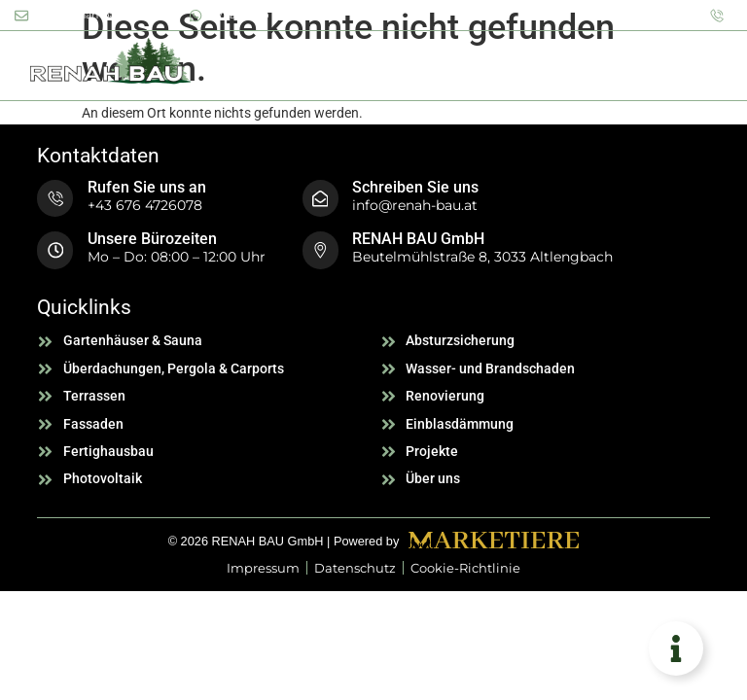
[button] (713, 64)
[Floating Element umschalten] (676, 648)
